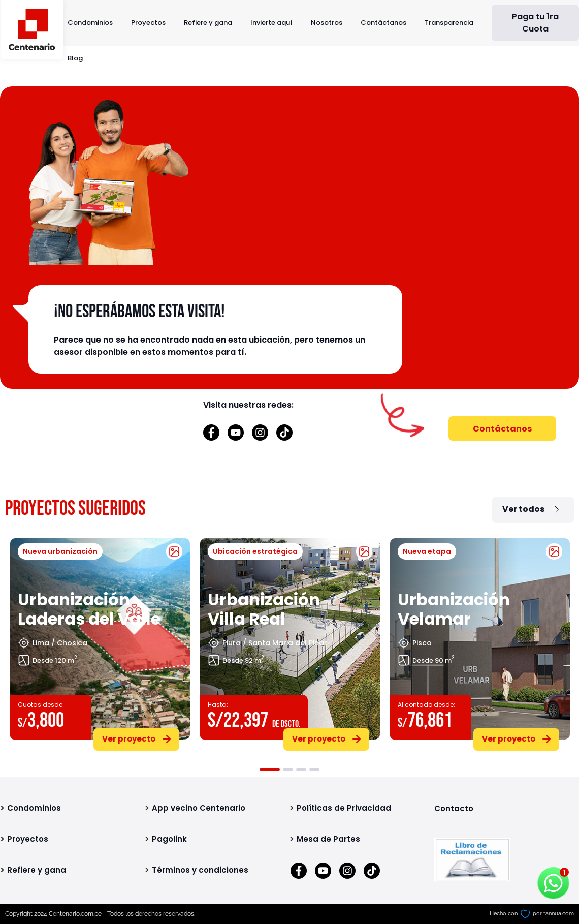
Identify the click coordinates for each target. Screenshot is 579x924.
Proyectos (148, 23)
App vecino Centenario (199, 808)
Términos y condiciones (200, 870)
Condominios (90, 23)
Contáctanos (383, 23)
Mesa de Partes (328, 839)
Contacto (454, 808)
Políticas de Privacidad (344, 808)
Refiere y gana (208, 23)
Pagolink (169, 839)
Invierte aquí (271, 23)
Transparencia (449, 23)
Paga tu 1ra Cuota (535, 23)
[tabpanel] (100, 642)
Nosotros (327, 23)
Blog (75, 58)
